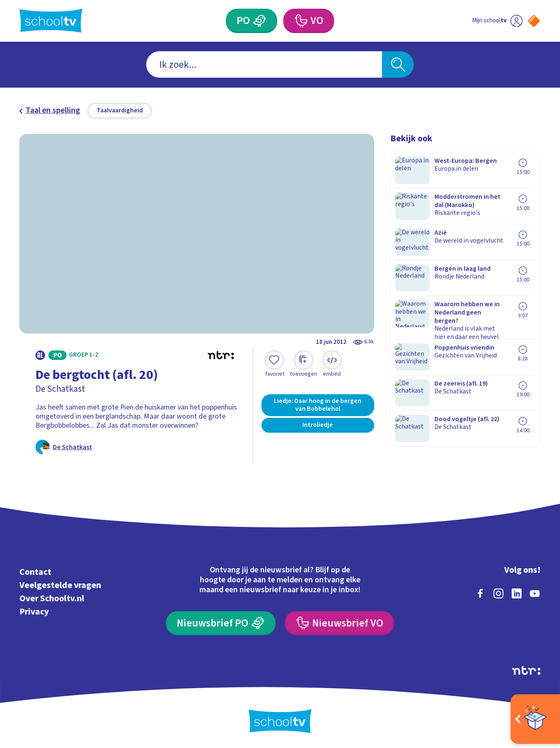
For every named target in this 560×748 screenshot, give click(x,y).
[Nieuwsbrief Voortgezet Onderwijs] (339, 622)
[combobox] (264, 64)
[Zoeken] (398, 64)
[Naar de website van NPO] (534, 21)
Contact (35, 571)
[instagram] (498, 592)
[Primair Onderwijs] (260, 21)
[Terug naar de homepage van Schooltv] (51, 21)
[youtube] (535, 592)
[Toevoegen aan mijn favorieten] (275, 364)
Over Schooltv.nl (52, 597)
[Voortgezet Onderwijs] (301, 21)
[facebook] (480, 592)
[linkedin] (517, 592)
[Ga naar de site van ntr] (526, 669)
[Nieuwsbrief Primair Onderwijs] (221, 622)
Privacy (34, 611)
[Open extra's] (535, 719)
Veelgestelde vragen (60, 584)
